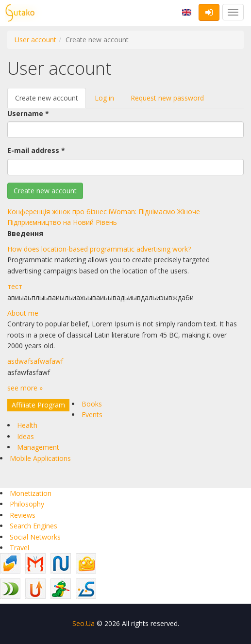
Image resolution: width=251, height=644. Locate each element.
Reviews (23, 515)
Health (27, 425)
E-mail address (36, 150)
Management (38, 447)
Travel (19, 548)
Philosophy (27, 504)
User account (35, 40)
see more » (25, 388)
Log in (104, 98)
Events (92, 415)
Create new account (50, 101)
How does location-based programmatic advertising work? (99, 249)
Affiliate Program (38, 405)
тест (15, 286)
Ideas (25, 436)
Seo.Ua (84, 623)
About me (23, 313)
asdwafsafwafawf (35, 361)
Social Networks (35, 537)
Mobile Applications (40, 458)
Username (28, 113)
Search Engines (33, 526)
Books (92, 404)
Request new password (167, 98)
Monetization (31, 493)
